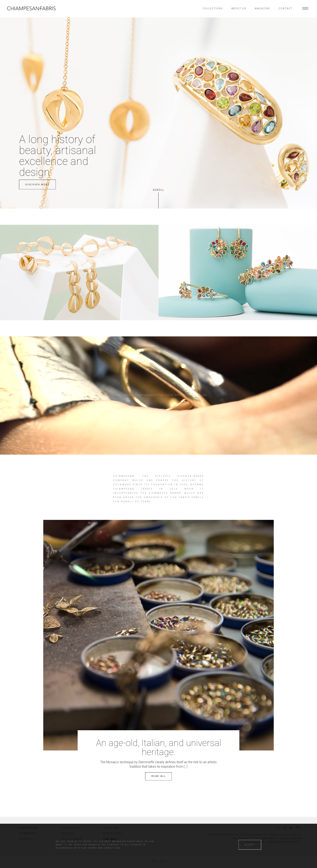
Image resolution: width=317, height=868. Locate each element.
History (68, 833)
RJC (64, 845)
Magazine (262, 8)
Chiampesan (29, 828)
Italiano (110, 839)
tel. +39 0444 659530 (251, 842)
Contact (286, 8)
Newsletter (71, 828)
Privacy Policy (279, 835)
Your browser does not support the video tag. (158, 385)
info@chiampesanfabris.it (284, 842)
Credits (296, 835)
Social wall (113, 833)
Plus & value (72, 839)
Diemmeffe (27, 833)
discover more (37, 184)
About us (239, 8)
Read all (158, 776)
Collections (213, 8)
